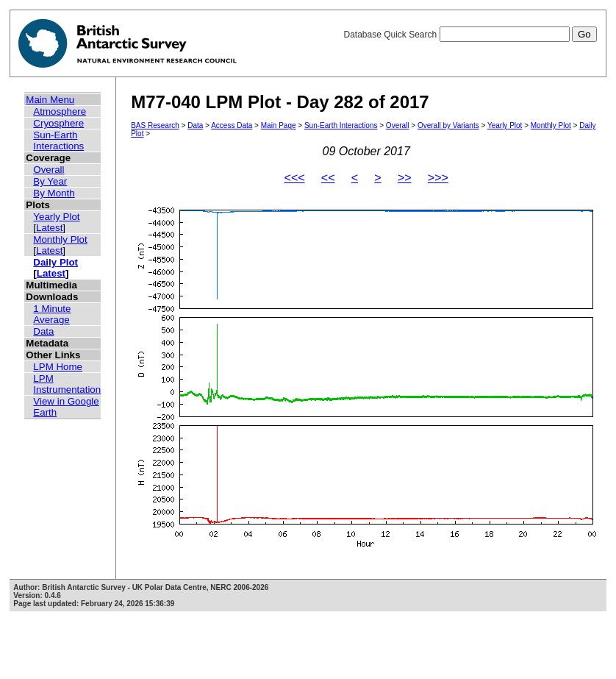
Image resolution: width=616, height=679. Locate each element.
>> (405, 178)
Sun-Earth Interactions (58, 141)
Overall (49, 170)
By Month (54, 193)
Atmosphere (60, 111)
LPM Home (58, 367)
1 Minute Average (52, 314)
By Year (50, 181)
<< (328, 178)
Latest (49, 228)
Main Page (279, 125)
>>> (438, 178)
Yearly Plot (56, 217)
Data (43, 331)
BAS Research (155, 125)
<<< (295, 178)
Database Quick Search (470, 35)
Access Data (232, 125)
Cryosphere (58, 123)
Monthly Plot (60, 239)
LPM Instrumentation (67, 384)
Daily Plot (55, 262)
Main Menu (50, 100)
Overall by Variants (448, 125)
